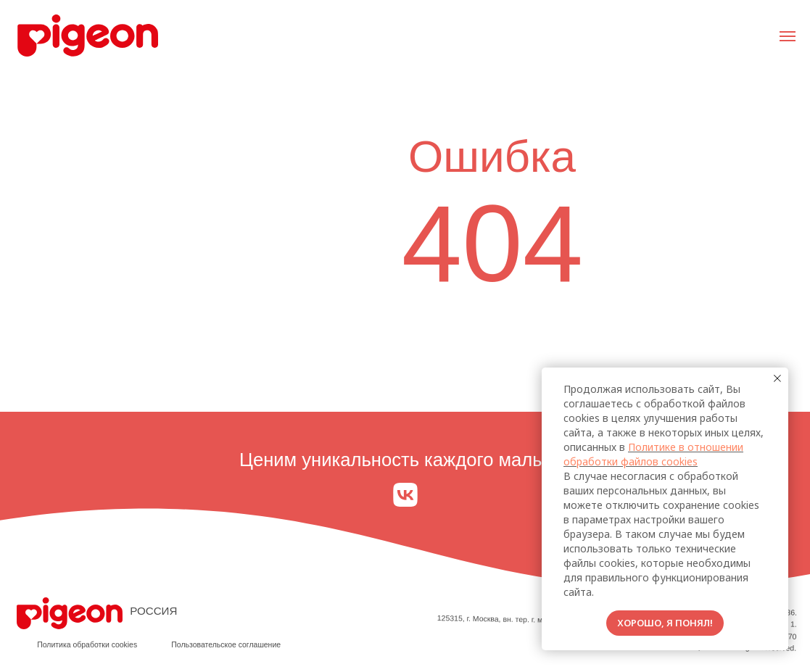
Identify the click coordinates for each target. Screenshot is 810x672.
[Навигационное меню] (788, 36)
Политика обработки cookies (87, 645)
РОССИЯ (153, 611)
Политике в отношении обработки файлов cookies (653, 454)
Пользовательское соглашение (226, 645)
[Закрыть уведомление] (777, 378)
